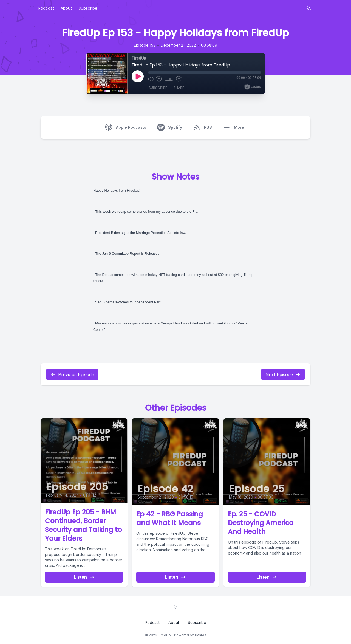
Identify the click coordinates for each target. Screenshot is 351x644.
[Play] (138, 76)
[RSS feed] (309, 8)
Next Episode (283, 374)
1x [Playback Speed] (169, 79)
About (66, 8)
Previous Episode (72, 374)
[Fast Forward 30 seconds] (179, 79)
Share (179, 88)
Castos (200, 635)
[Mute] (151, 79)
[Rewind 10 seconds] (159, 79)
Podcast (46, 8)
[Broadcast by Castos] (252, 87)
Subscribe (88, 8)
